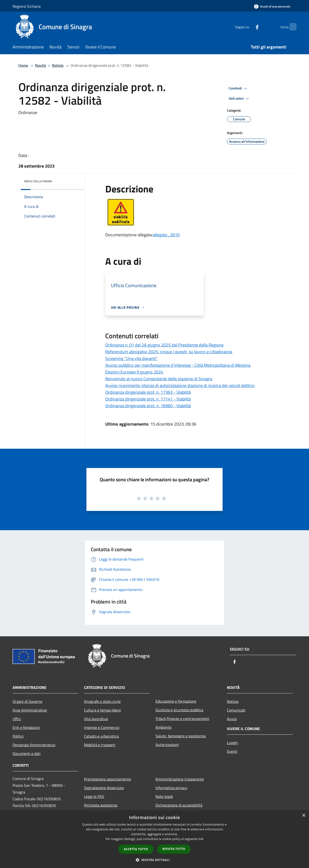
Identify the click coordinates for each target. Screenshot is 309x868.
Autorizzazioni (167, 745)
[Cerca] (291, 27)
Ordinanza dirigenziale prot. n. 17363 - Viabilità (148, 392)
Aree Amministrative (30, 710)
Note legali (164, 796)
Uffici (17, 719)
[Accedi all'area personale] (272, 6)
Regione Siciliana (27, 6)
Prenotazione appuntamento (107, 779)
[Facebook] (248, 27)
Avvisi (232, 719)
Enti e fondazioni (26, 727)
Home (23, 65)
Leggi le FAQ (94, 796)
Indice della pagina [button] (38, 181)
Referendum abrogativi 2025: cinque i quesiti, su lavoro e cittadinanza (169, 352)
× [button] (304, 816)
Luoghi (232, 743)
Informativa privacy (171, 788)
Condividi (239, 88)
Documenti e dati (27, 753)
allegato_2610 (166, 235)
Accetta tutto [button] (136, 849)
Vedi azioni (239, 99)
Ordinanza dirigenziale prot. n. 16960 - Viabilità (148, 406)
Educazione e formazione (176, 701)
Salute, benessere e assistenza (181, 736)
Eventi (232, 751)
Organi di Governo (27, 701)
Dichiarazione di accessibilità (179, 805)
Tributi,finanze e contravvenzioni (182, 719)
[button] (154, 860)
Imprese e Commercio (102, 727)
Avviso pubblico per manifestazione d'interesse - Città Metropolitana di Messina (178, 365)
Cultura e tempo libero (102, 710)
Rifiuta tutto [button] (174, 849)
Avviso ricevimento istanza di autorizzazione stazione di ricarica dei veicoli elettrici (180, 385)
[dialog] (154, 839)
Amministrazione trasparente (180, 779)
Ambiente (163, 727)
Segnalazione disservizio (104, 788)
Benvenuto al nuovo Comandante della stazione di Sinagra (159, 379)
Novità (40, 65)
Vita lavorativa (96, 719)
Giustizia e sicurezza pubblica (179, 710)
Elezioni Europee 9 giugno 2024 (134, 372)
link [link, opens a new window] (201, 839)
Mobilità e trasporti (100, 745)
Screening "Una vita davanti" (131, 358)
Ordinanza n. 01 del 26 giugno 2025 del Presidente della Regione (164, 345)
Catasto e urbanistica (101, 736)
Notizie (58, 65)
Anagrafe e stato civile (102, 701)
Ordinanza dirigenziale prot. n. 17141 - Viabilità (148, 399)
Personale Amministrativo (34, 745)
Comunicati (236, 710)
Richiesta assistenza (101, 805)
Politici (18, 736)
